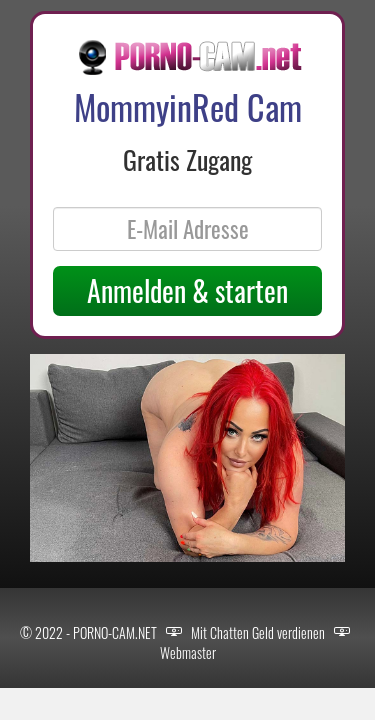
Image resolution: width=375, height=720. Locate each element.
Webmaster (188, 652)
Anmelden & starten (187, 290)
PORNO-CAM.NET (115, 632)
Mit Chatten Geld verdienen (258, 632)
